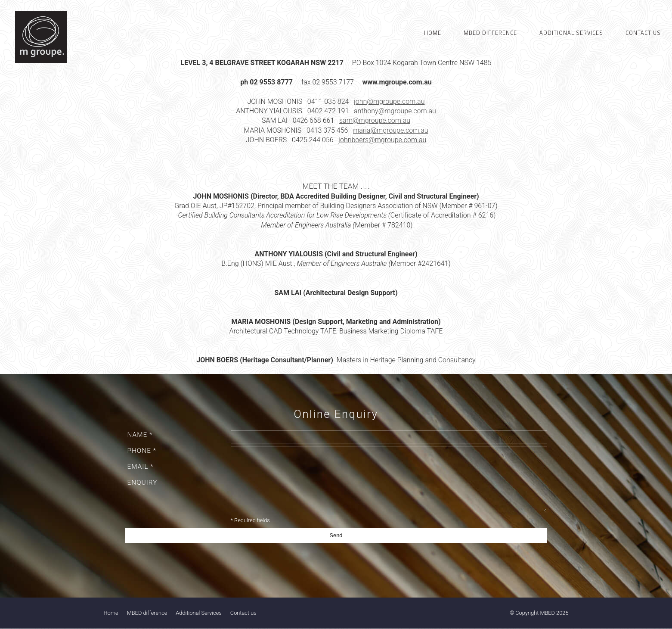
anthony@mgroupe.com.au (395, 111)
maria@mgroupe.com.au (391, 130)
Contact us (243, 613)
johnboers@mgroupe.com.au (382, 140)
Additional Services (198, 613)
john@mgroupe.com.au (389, 101)
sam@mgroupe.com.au (375, 120)
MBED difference (147, 613)
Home (111, 613)
